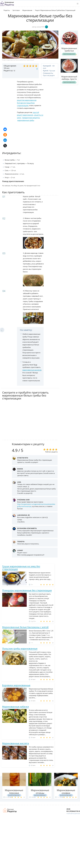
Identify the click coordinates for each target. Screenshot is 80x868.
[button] (78, 4)
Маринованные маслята (16, 743)
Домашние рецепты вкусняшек (10, 810)
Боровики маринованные (16, 685)
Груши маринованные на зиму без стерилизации (21, 568)
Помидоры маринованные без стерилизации (27, 590)
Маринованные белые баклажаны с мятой (25, 627)
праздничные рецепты (31, 118)
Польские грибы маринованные (20, 648)
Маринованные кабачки (16, 707)
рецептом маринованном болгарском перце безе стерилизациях (27, 103)
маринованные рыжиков (32, 370)
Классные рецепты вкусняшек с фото (7, 4)
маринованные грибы (26, 120)
